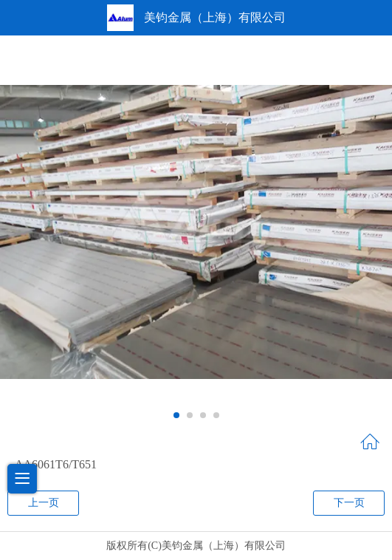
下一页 (349, 503)
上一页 (44, 503)
